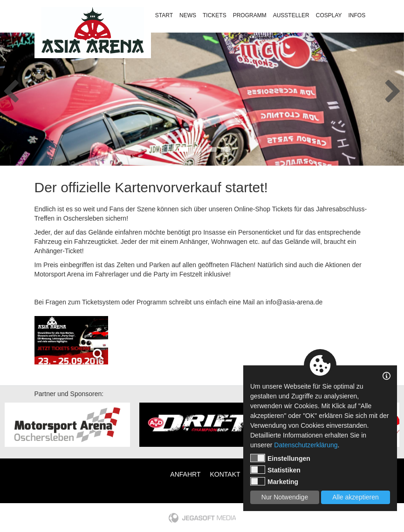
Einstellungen (280, 458)
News (188, 15)
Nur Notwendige (285, 497)
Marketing (274, 481)
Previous (11, 88)
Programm (250, 15)
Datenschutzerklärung (306, 445)
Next (393, 88)
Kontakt (260, 37)
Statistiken (275, 470)
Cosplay (329, 15)
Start (164, 15)
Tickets (215, 15)
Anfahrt (185, 474)
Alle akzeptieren (356, 497)
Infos (357, 15)
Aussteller (291, 15)
